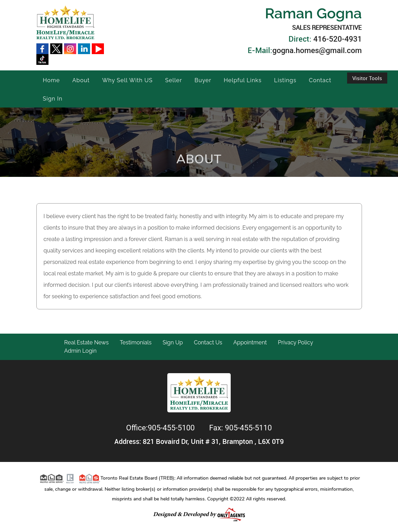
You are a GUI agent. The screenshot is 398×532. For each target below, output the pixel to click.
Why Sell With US (127, 80)
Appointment (250, 342)
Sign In (53, 99)
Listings (285, 80)
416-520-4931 (337, 39)
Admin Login (80, 351)
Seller (174, 80)
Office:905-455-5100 (161, 428)
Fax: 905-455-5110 (241, 428)
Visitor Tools (367, 78)
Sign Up (173, 342)
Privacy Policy (295, 342)
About (81, 80)
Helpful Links (243, 80)
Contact (320, 80)
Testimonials (136, 342)
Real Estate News (86, 342)
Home (51, 80)
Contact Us (208, 342)
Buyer (203, 80)
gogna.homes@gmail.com (317, 50)
